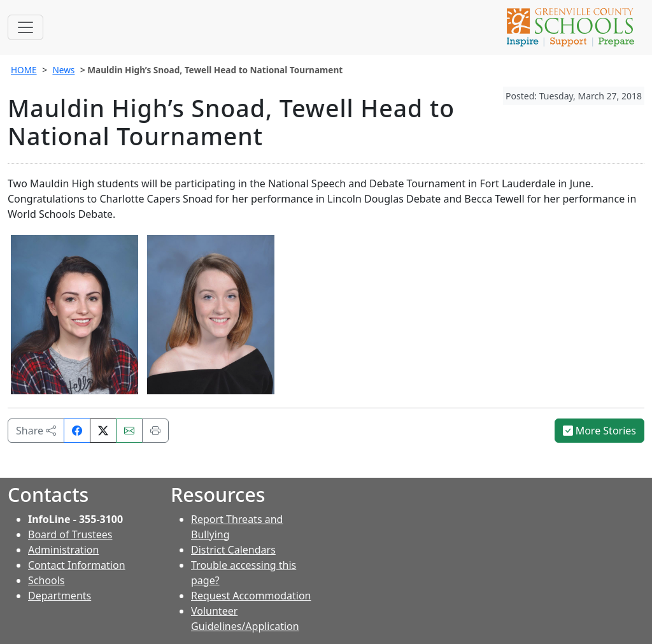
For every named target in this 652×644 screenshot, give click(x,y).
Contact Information (77, 565)
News (63, 70)
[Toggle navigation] (25, 27)
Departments (60, 596)
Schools (46, 580)
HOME (24, 70)
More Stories (600, 431)
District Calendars (233, 550)
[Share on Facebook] (77, 431)
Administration (63, 550)
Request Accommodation (251, 596)
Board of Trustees (70, 534)
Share (36, 431)
